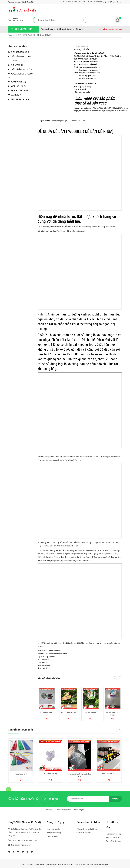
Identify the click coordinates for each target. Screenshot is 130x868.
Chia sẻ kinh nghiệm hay (64, 810)
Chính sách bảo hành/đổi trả (87, 829)
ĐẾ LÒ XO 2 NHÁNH (69, 712)
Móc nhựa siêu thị (50, 774)
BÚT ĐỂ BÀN (16, 65)
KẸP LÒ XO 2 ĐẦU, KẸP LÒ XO (22, 74)
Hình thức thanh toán (113, 837)
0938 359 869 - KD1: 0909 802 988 (72, 2)
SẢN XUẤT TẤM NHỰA (19, 99)
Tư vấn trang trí (79, 810)
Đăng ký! (115, 799)
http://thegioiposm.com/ (88, 75)
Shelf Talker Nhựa (109, 774)
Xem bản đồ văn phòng (96, 2)
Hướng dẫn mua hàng (113, 834)
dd (14, 60)
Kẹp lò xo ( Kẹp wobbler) (46, 657)
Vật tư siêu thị (43, 662)
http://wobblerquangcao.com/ (90, 73)
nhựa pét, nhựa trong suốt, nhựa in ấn (80, 775)
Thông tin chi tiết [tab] (44, 121)
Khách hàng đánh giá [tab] (60, 121)
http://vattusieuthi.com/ (87, 78)
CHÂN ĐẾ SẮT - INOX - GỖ (21, 69)
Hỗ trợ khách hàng (46, 29)
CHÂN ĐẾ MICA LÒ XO (19, 52)
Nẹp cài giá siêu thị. (44, 668)
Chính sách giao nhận (84, 833)
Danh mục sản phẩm (22, 29)
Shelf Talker (15, 95)
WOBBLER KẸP (91, 712)
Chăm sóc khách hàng (114, 841)
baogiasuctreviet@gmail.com (89, 67)
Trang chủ (12, 35)
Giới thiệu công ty (54, 829)
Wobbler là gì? (49, 810)
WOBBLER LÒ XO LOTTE (113, 714)
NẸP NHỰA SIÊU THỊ (18, 91)
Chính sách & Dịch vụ (65, 29)
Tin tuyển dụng (53, 836)
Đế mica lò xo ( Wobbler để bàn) (49, 651)
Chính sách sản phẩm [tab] (77, 121)
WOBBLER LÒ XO (47, 712)
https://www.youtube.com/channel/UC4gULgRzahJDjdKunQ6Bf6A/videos (101, 111)
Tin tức (79, 29)
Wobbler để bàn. (43, 659)
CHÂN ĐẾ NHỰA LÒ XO (26, 35)
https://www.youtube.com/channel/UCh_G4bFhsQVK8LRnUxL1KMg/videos (101, 108)
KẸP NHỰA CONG (17, 82)
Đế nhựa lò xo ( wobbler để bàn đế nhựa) (52, 654)
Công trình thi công (54, 833)
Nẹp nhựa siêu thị (44, 665)
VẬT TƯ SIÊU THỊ (17, 86)
